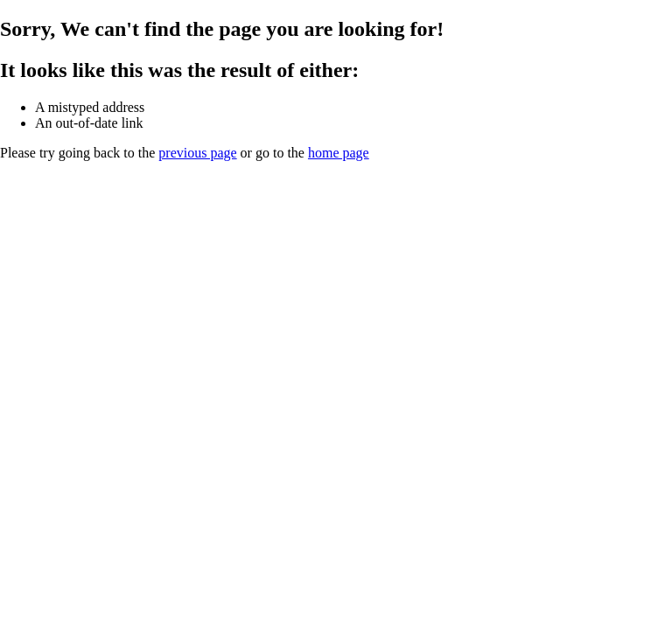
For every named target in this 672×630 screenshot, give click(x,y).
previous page (197, 153)
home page (339, 153)
